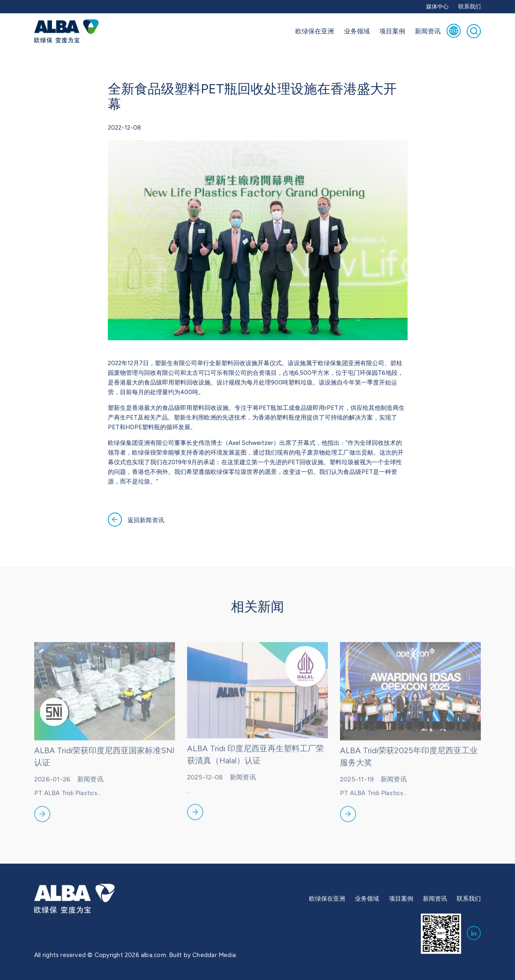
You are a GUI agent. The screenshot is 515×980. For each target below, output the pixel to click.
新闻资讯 (428, 31)
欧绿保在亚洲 (315, 31)
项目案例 (392, 31)
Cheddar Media (214, 955)
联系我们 (470, 7)
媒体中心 (437, 7)
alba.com (153, 955)
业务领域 (357, 31)
